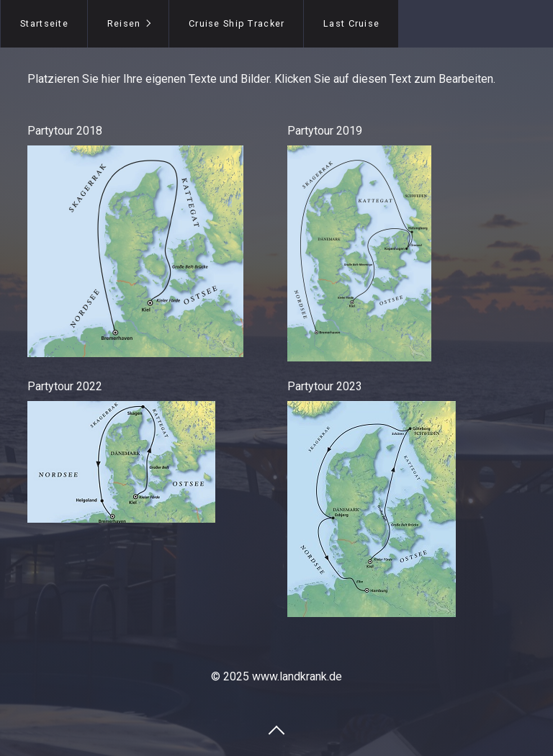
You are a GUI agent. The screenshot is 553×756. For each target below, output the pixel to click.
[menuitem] (44, 24)
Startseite (44, 23)
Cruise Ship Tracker (237, 23)
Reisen (124, 23)
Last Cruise (351, 23)
